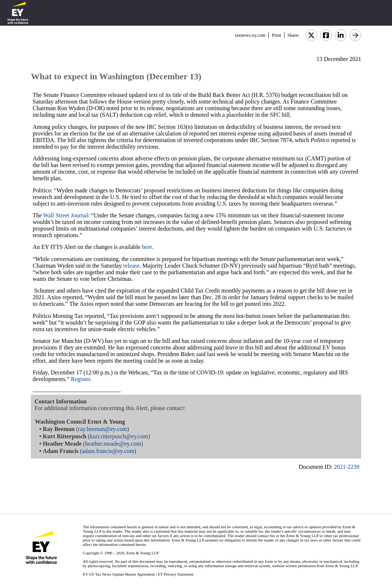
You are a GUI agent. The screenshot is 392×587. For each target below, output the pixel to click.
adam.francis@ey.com (108, 451)
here (147, 247)
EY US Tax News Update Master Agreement (119, 574)
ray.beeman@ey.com (103, 429)
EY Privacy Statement (176, 574)
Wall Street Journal (66, 215)
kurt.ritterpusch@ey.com (119, 436)
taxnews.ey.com (251, 35)
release (131, 266)
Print (276, 35)
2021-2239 (347, 467)
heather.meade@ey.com (113, 444)
